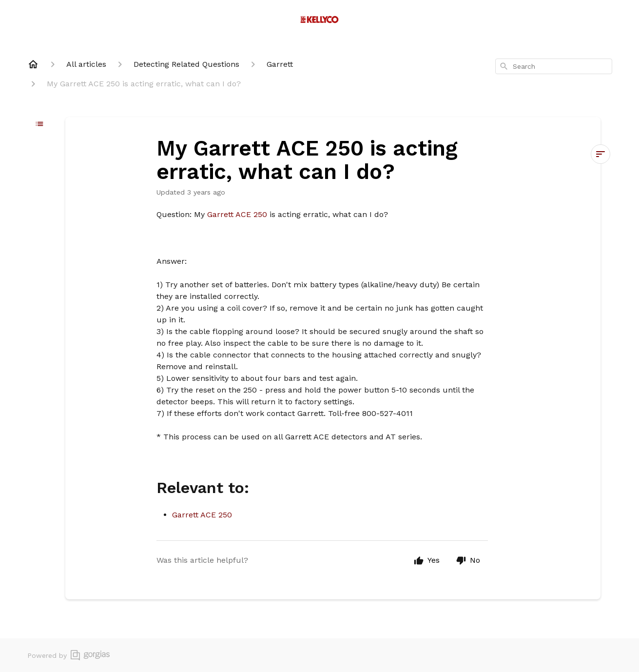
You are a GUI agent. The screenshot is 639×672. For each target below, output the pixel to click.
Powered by (68, 655)
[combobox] (554, 66)
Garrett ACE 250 (238, 214)
